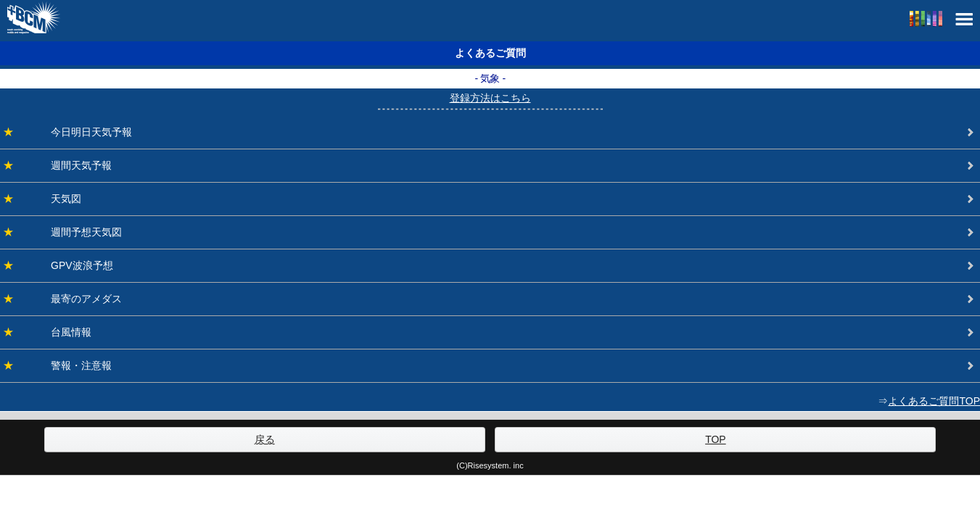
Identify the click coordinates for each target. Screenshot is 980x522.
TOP (716, 439)
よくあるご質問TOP (934, 401)
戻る (265, 439)
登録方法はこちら (490, 98)
